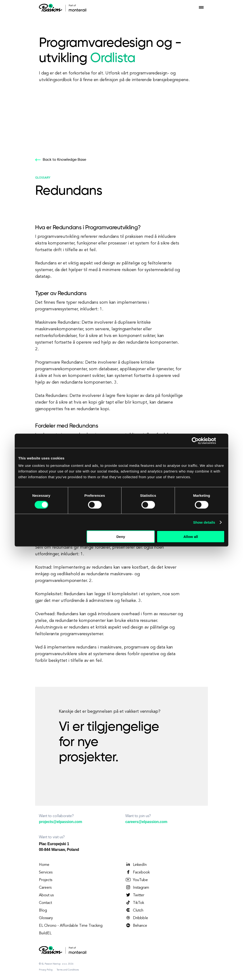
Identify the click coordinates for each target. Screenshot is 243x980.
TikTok (135, 903)
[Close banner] (223, 441)
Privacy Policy (46, 970)
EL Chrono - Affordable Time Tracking (71, 926)
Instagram (137, 887)
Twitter (135, 895)
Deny (121, 537)
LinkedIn (136, 865)
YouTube (137, 880)
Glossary (46, 918)
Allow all (191, 537)
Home (44, 865)
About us (46, 895)
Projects (46, 880)
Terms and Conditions (68, 970)
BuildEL (45, 933)
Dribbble (137, 918)
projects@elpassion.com (61, 822)
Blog (43, 911)
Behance (136, 926)
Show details (204, 522)
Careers (45, 888)
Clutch (134, 910)
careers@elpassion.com (146, 822)
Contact (45, 903)
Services (46, 873)
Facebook (138, 872)
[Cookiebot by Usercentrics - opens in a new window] (195, 441)
